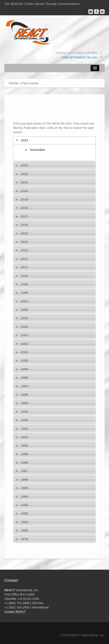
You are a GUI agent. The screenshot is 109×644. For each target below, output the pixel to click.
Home (13, 83)
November (38, 150)
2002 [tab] (22, 344)
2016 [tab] (22, 225)
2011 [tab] (22, 267)
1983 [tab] (22, 505)
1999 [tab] (22, 369)
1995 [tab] (22, 403)
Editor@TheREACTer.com (80, 57)
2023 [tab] (22, 165)
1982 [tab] (22, 513)
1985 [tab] (22, 488)
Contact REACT (15, 612)
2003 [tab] (22, 335)
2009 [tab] (22, 284)
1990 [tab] (22, 445)
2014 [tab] (22, 242)
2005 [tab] (22, 318)
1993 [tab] (22, 420)
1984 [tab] (22, 496)
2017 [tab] (22, 216)
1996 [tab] (22, 395)
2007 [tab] (22, 301)
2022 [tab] (22, 174)
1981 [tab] (22, 522)
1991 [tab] (22, 437)
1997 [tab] (22, 386)
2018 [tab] (22, 208)
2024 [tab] (22, 140)
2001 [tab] (22, 352)
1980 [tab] (22, 530)
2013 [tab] (22, 250)
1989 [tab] (22, 454)
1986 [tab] (22, 479)
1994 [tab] (22, 412)
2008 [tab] (22, 293)
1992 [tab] (22, 429)
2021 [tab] (22, 182)
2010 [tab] (22, 276)
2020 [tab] (22, 191)
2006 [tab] (22, 310)
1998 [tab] (22, 377)
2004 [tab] (22, 327)
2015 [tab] (22, 233)
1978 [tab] (22, 539)
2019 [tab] (22, 199)
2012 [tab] (22, 259)
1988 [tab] (22, 462)
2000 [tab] (22, 360)
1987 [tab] (22, 471)
